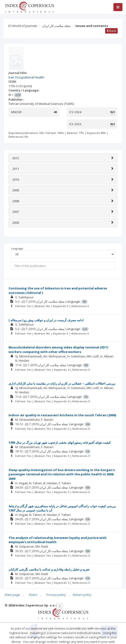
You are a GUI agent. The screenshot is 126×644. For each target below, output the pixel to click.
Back (111, 31)
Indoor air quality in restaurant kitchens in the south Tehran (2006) (62, 415)
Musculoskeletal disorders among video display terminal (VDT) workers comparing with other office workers (58, 350)
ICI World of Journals (23, 26)
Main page (12, 595)
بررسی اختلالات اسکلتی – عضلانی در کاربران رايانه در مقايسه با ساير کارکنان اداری (62, 383)
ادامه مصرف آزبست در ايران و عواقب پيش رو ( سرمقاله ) (46, 320)
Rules (33, 595)
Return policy (82, 595)
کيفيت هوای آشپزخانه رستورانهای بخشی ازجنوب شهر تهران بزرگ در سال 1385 (60, 442)
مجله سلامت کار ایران (56, 26)
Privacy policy (56, 595)
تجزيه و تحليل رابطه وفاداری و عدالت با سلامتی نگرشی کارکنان (49, 569)
